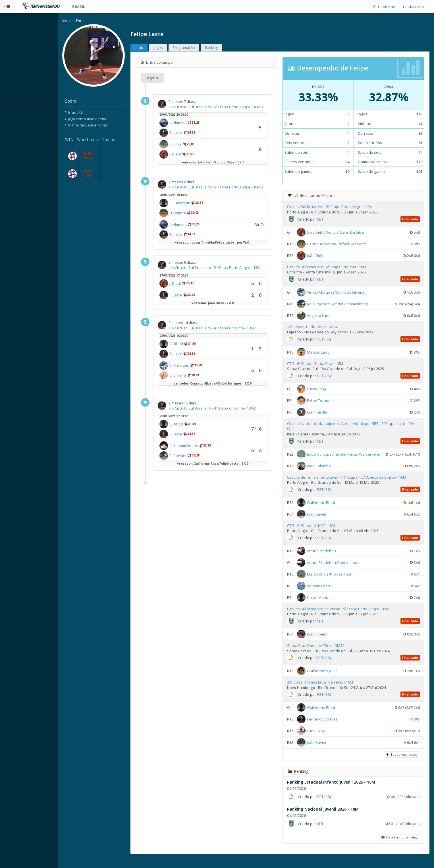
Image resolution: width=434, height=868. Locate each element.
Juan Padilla (322, 412)
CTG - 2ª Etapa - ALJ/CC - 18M (316, 534)
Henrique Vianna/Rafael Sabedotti (342, 244)
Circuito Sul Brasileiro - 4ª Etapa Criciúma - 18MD (227, 339)
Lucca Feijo (322, 740)
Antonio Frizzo (325, 595)
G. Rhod (187, 355)
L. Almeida (189, 128)
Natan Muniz (323, 606)
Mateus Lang (323, 352)
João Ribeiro (323, 643)
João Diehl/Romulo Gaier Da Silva (341, 232)
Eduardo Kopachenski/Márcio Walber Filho (349, 454)
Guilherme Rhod (326, 511)
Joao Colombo (324, 475)
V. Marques (190, 376)
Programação (195, 48)
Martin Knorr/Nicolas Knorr (335, 583)
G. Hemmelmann (195, 457)
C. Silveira (189, 386)
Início (78, 21)
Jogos (169, 48)
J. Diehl (186, 160)
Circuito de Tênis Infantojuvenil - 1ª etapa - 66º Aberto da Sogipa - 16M (352, 486)
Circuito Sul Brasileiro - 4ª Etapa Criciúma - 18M (332, 267)
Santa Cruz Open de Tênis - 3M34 (321, 654)
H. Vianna (189, 224)
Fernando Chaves (328, 728)
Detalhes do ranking (398, 846)
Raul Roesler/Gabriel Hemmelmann (343, 304)
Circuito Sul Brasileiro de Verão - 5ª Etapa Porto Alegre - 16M (344, 618)
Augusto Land (324, 316)
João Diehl (321, 256)
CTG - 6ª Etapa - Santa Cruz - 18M (320, 364)
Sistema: (10, 116)
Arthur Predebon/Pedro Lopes (339, 571)
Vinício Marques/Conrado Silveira (341, 292)
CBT (326, 219)
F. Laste (187, 138)
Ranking (223, 48)
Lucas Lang (322, 389)
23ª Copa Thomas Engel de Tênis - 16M (325, 691)
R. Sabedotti (191, 214)
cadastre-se (415, 7)
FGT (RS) (329, 339)
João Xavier (322, 523)
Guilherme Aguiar (327, 680)
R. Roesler (189, 467)
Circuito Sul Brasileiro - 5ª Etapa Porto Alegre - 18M (229, 279)
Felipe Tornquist (326, 401)
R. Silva (187, 150)
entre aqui (390, 7)
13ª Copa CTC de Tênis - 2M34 (318, 327)
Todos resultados (401, 764)
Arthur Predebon (327, 560)
